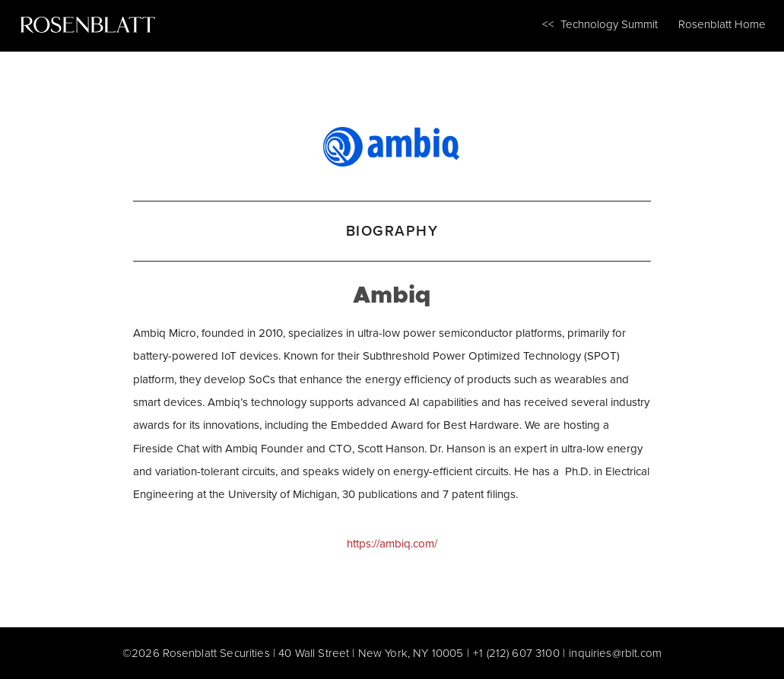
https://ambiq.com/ (392, 543)
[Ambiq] (392, 144)
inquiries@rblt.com (615, 653)
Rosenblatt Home (722, 24)
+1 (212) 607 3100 (516, 653)
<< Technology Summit (600, 24)
